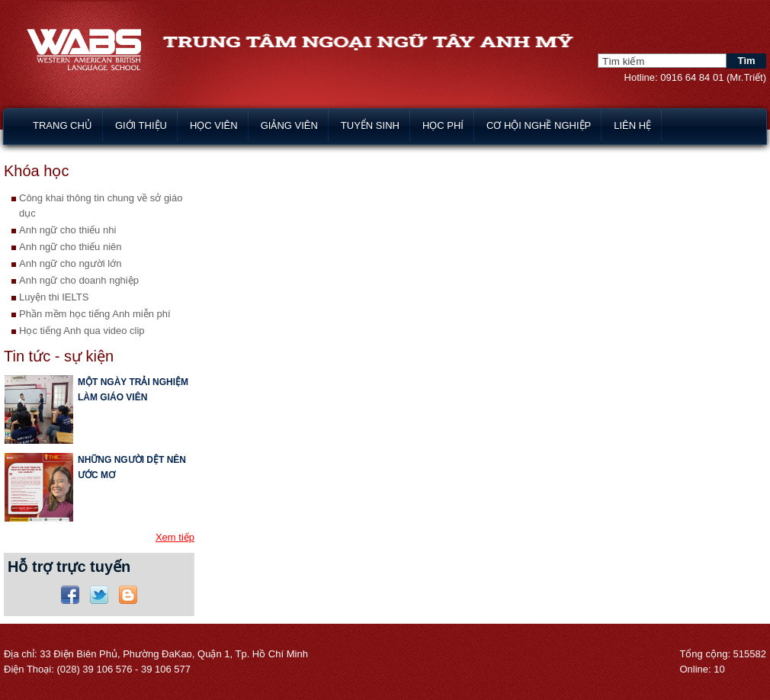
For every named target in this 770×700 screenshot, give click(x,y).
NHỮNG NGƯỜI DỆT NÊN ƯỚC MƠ (132, 467)
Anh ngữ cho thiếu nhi (67, 230)
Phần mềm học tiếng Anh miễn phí (95, 314)
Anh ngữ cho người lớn (70, 263)
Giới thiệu (141, 125)
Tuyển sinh (370, 125)
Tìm (746, 61)
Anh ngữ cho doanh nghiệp (79, 280)
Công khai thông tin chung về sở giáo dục (101, 206)
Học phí (443, 125)
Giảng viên (289, 125)
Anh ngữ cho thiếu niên (71, 247)
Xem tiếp (175, 537)
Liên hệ (632, 125)
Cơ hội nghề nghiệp (539, 125)
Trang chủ (63, 125)
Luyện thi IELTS (54, 297)
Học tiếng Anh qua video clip (82, 331)
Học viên (214, 125)
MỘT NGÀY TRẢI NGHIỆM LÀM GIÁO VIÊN (133, 390)
